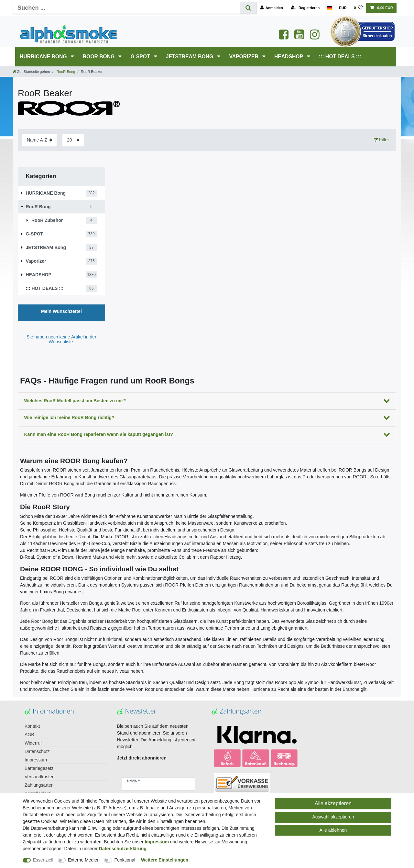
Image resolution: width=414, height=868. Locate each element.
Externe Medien (84, 860)
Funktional (125, 860)
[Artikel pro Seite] (73, 140)
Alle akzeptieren (333, 803)
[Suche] (248, 8)
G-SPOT (141, 57)
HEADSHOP (289, 57)
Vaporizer (244, 57)
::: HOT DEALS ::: (340, 57)
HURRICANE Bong (44, 57)
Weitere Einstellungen (165, 860)
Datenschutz (37, 751)
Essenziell (43, 860)
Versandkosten (40, 777)
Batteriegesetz (39, 768)
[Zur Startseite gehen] (31, 72)
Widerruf (33, 743)
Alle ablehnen (333, 830)
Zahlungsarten (39, 785)
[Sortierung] (39, 140)
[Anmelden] (272, 8)
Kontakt (32, 726)
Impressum (36, 760)
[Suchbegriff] (126, 8)
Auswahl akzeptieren (333, 817)
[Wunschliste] (358, 8)
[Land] (329, 8)
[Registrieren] (305, 8)
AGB (29, 735)
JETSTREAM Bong (190, 57)
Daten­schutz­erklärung (123, 849)
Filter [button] (381, 140)
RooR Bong (99, 57)
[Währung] (343, 8)
